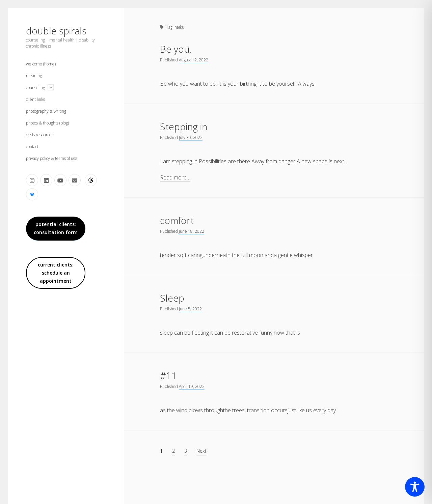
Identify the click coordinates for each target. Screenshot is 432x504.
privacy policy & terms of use (52, 158)
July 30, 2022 (191, 137)
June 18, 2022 (192, 231)
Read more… (175, 178)
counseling (35, 88)
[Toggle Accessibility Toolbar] (415, 487)
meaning (34, 76)
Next (201, 451)
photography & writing (46, 111)
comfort (177, 220)
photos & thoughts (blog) (47, 123)
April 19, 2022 (192, 386)
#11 (168, 375)
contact (32, 147)
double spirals (56, 31)
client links (35, 99)
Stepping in (184, 127)
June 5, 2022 (190, 309)
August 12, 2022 (194, 60)
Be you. (176, 49)
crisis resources (40, 135)
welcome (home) (41, 64)
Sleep (172, 298)
